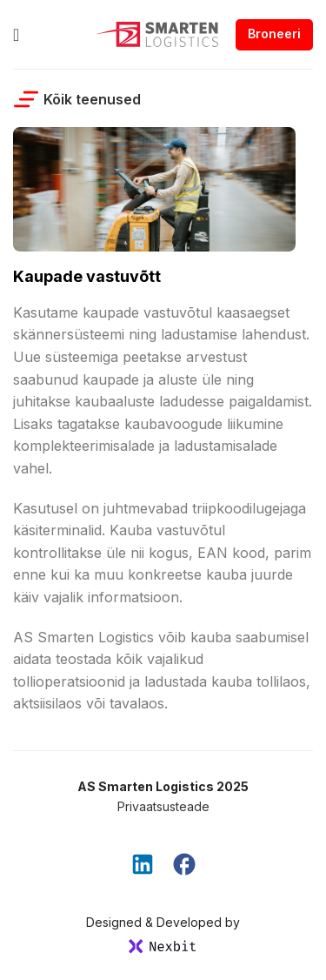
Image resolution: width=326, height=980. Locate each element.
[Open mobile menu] (16, 35)
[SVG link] (163, 946)
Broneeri (274, 34)
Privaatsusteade (163, 806)
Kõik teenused (77, 99)
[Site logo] (157, 33)
